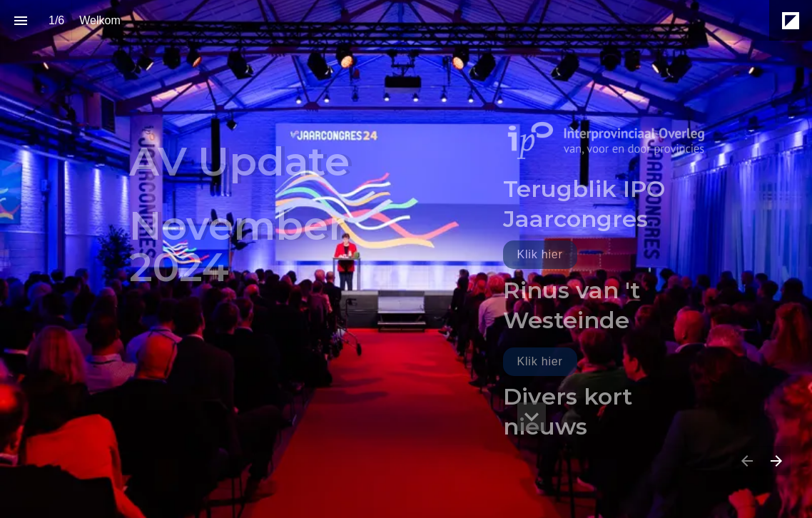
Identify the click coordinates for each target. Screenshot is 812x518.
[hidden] (532, 417)
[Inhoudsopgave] (20, 20)
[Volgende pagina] (776, 461)
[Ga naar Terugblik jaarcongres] (540, 255)
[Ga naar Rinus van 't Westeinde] (540, 362)
